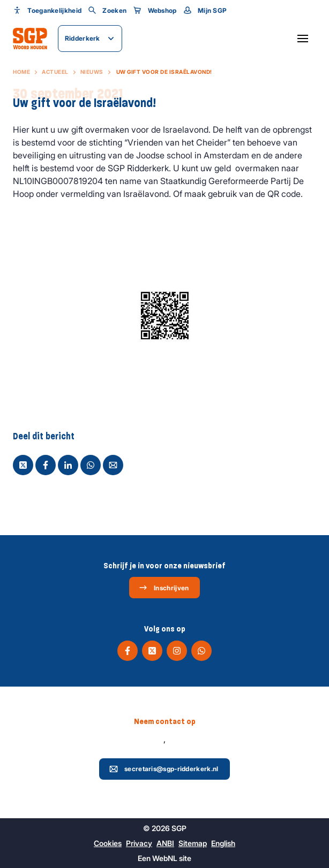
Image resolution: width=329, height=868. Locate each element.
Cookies (108, 843)
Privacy (139, 843)
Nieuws (92, 72)
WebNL (165, 858)
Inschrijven (164, 588)
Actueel (55, 72)
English (223, 843)
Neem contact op (165, 721)
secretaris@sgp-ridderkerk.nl (164, 769)
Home (21, 72)
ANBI (165, 843)
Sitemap (193, 843)
